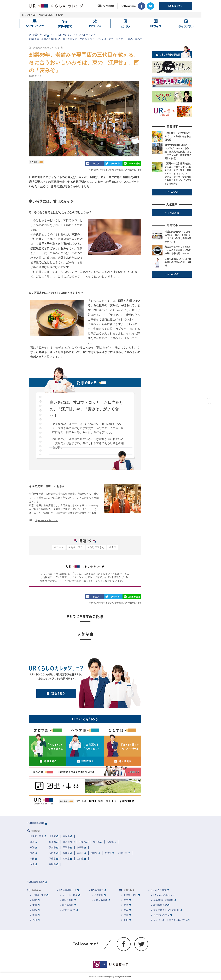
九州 (35, 920)
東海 (35, 905)
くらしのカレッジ (62, 35)
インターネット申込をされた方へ (170, 920)
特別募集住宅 (160, 905)
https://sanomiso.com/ (46, 520)
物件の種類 (68, 905)
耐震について (69, 910)
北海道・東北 (39, 895)
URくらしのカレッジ (164, 895)
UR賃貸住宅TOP (38, 35)
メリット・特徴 (70, 895)
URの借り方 (97, 890)
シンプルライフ (84, 35)
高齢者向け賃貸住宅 (163, 900)
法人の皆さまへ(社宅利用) (166, 910)
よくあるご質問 (158, 890)
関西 (35, 910)
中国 (35, 915)
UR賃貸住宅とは (68, 890)
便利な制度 (68, 900)
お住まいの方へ (161, 915)
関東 (35, 900)
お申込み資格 (101, 900)
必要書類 (98, 895)
